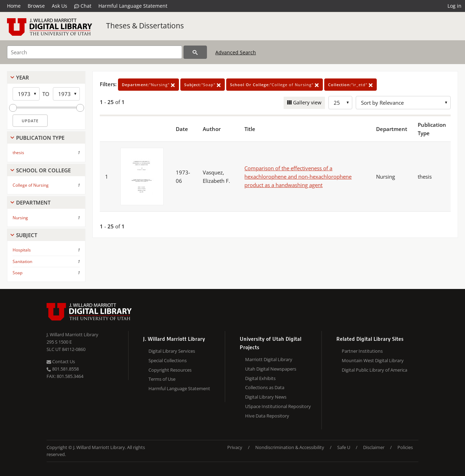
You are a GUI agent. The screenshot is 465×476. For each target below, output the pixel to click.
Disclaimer (374, 447)
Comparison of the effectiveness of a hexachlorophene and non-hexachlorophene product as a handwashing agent (298, 177)
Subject (27, 235)
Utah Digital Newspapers (271, 369)
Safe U (344, 447)
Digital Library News (266, 397)
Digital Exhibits (260, 378)
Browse (36, 6)
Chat (83, 6)
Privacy (235, 447)
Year (23, 77)
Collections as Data (265, 387)
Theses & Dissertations (145, 26)
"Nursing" (148, 85)
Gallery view (307, 102)
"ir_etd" (351, 85)
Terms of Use (162, 379)
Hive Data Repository (267, 416)
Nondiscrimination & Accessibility (290, 447)
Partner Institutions (362, 351)
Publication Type (40, 138)
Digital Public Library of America (374, 370)
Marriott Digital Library (269, 359)
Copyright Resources (170, 370)
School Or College (43, 170)
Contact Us (61, 361)
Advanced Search (236, 52)
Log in (454, 6)
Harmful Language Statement (133, 6)
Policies (405, 447)
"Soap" (203, 85)
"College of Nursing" (275, 85)
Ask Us (60, 6)
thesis (18, 153)
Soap (18, 273)
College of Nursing (31, 185)
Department (33, 202)
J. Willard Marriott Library (72, 334)
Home (14, 6)
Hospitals (22, 250)
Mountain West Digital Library (373, 360)
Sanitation (22, 261)
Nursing (20, 218)
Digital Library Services (172, 351)
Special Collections (168, 360)
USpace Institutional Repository (278, 406)
